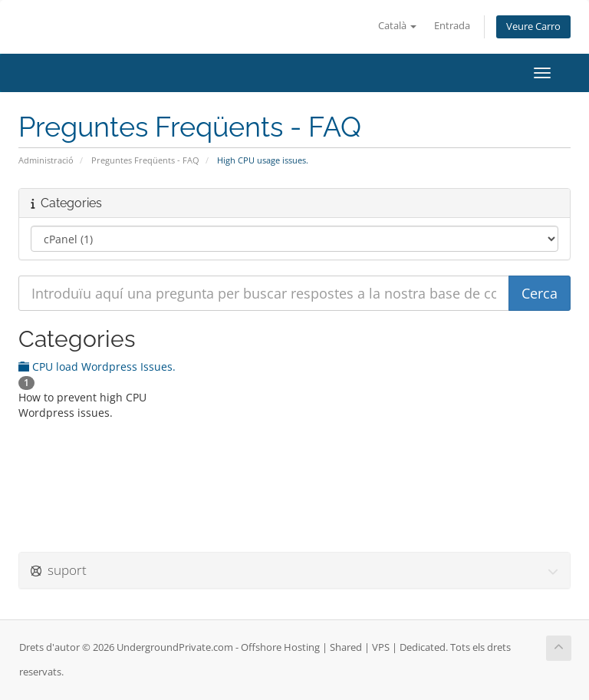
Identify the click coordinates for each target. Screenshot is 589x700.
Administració (46, 160)
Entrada (452, 26)
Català (397, 26)
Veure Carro (533, 26)
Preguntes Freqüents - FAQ (145, 160)
